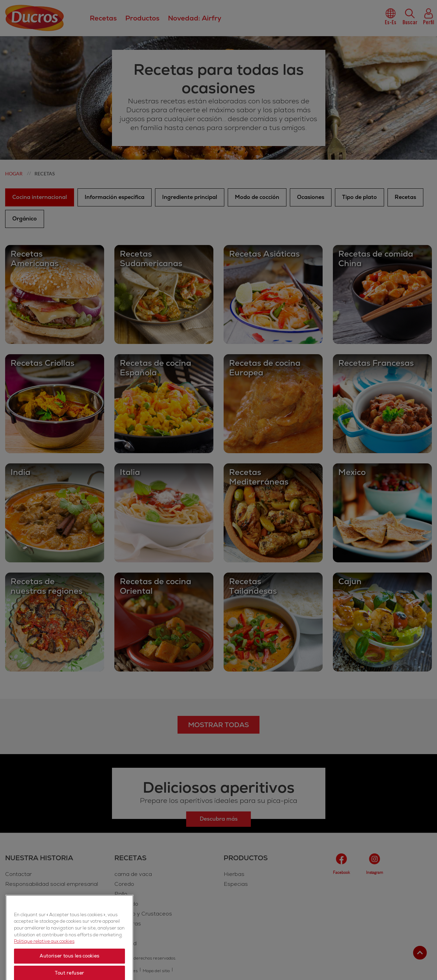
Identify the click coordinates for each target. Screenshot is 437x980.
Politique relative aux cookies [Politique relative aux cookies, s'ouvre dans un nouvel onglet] (44, 962)
